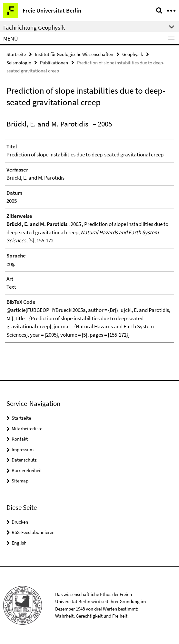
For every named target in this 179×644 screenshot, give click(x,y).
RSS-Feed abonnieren (33, 532)
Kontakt (20, 439)
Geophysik (133, 54)
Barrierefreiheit (27, 470)
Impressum (23, 449)
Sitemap (20, 481)
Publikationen (54, 63)
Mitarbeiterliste (27, 429)
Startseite (16, 54)
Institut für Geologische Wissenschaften (74, 54)
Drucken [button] (20, 522)
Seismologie (19, 63)
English (19, 543)
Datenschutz (24, 460)
